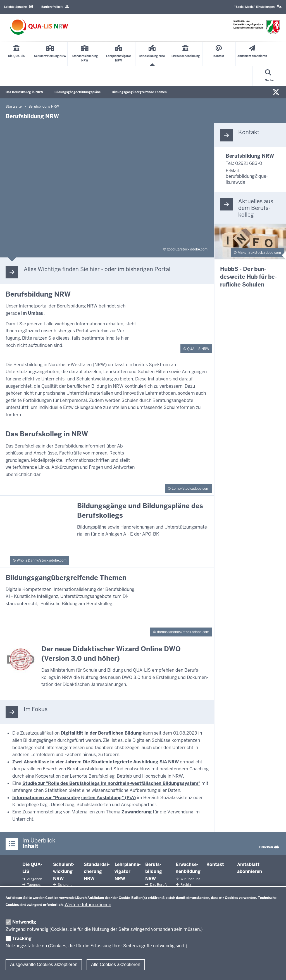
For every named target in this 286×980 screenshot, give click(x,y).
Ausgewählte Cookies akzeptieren (44, 964)
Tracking (22, 938)
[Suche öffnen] (269, 76)
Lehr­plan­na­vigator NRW (128, 872)
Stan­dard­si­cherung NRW (97, 872)
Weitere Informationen (88, 905)
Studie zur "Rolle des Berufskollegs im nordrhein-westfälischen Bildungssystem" (111, 783)
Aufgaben (34, 879)
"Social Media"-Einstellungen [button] (258, 7)
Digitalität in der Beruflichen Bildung (101, 733)
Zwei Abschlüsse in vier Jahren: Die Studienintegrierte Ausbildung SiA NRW (96, 762)
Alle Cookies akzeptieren (116, 964)
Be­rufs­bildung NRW (154, 872)
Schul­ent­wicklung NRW (64, 872)
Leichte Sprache (19, 7)
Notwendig (24, 922)
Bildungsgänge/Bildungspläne (78, 92)
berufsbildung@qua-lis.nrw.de (247, 179)
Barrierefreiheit (55, 7)
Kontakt (215, 864)
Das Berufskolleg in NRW (24, 92)
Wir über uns (190, 879)
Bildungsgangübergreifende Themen (139, 92)
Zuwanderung (137, 812)
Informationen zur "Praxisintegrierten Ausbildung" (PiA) (74, 798)
